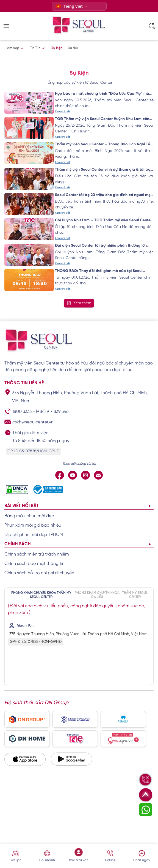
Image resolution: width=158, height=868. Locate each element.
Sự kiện (57, 48)
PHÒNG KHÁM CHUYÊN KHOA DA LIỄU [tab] (97, 595)
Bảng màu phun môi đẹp (29, 516)
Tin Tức (35, 48)
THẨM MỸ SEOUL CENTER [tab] (135, 595)
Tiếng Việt (69, 6)
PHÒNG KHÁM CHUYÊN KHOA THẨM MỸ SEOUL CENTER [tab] (41, 595)
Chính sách (18, 544)
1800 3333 (22, 412)
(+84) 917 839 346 (52, 412)
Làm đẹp (12, 48)
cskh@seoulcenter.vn (33, 422)
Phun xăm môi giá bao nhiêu (33, 525)
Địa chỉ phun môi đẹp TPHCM (34, 535)
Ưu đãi (73, 48)
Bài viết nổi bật (22, 506)
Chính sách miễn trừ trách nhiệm (37, 554)
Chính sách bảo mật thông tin (34, 564)
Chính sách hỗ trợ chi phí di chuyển (39, 573)
